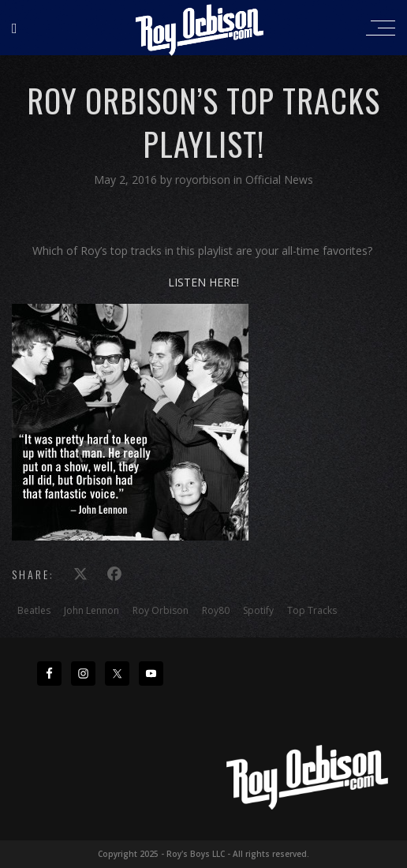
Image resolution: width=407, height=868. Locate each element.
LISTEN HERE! (203, 282)
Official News (279, 180)
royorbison (204, 180)
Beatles (34, 610)
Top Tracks (312, 610)
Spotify (258, 610)
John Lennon (91, 610)
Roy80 (216, 610)
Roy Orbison (161, 610)
